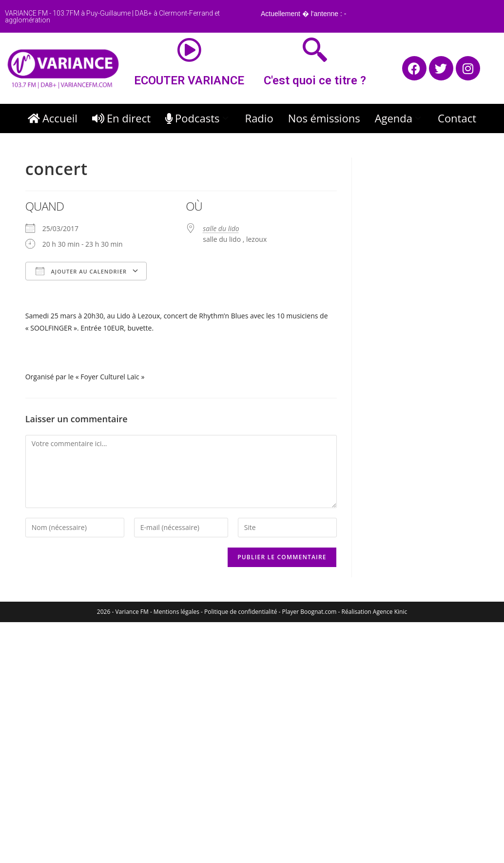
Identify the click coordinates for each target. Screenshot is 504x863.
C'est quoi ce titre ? (315, 80)
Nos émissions (324, 118)
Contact (457, 118)
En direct (121, 118)
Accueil (53, 118)
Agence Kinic (390, 612)
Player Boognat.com (310, 612)
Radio (259, 118)
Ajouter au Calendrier (81, 271)
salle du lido (221, 228)
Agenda (399, 118)
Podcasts (198, 118)
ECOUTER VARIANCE (189, 80)
